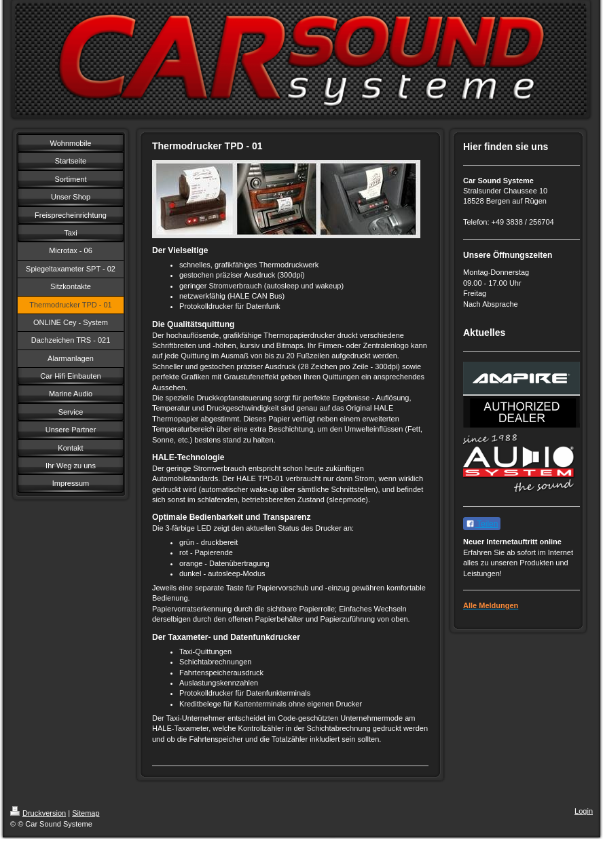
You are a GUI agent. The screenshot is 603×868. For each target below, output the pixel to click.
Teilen (482, 524)
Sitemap (86, 813)
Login (584, 811)
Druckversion (38, 813)
